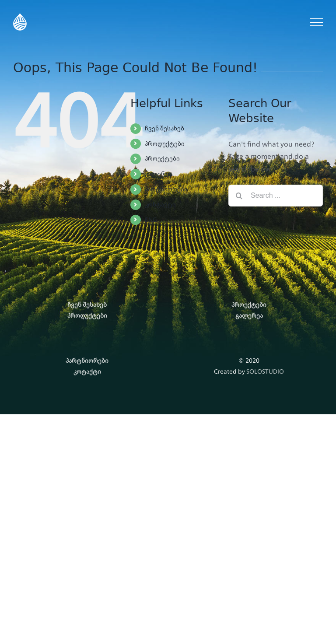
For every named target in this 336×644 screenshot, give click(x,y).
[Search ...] (276, 196)
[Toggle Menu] (316, 22)
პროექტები (162, 158)
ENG (151, 220)
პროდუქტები (165, 143)
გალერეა (159, 174)
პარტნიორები (166, 189)
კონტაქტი (160, 204)
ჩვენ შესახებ (164, 128)
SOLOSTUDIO (265, 371)
